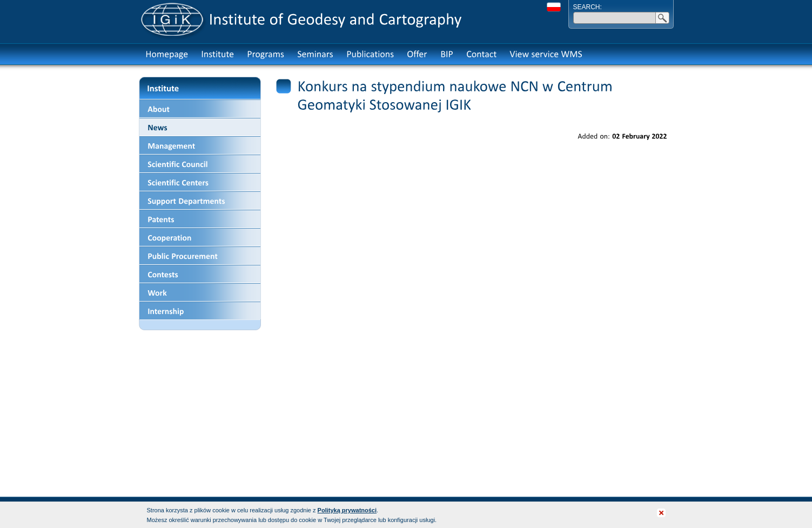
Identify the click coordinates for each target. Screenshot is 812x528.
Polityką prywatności (347, 510)
